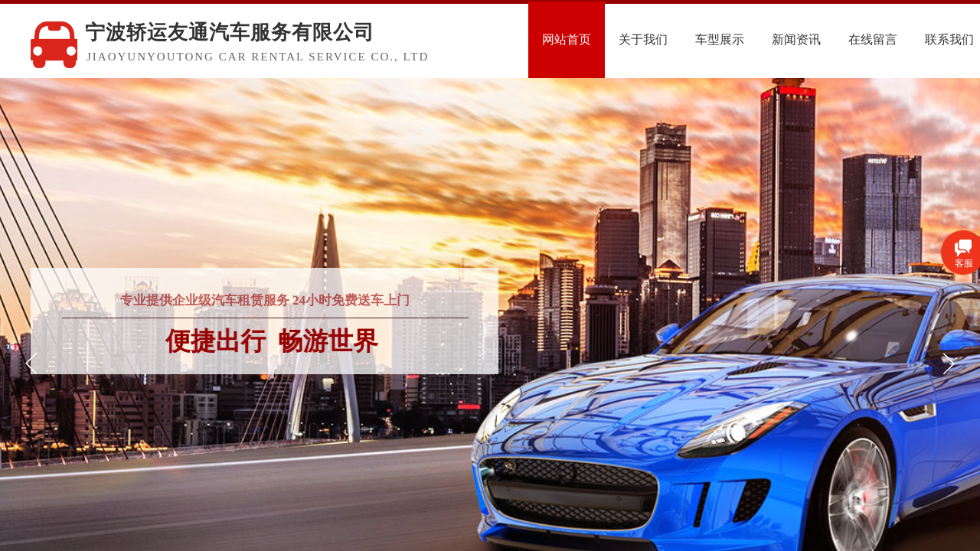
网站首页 (596, 39)
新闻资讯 (826, 39)
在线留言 (903, 39)
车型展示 (750, 39)
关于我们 (673, 39)
